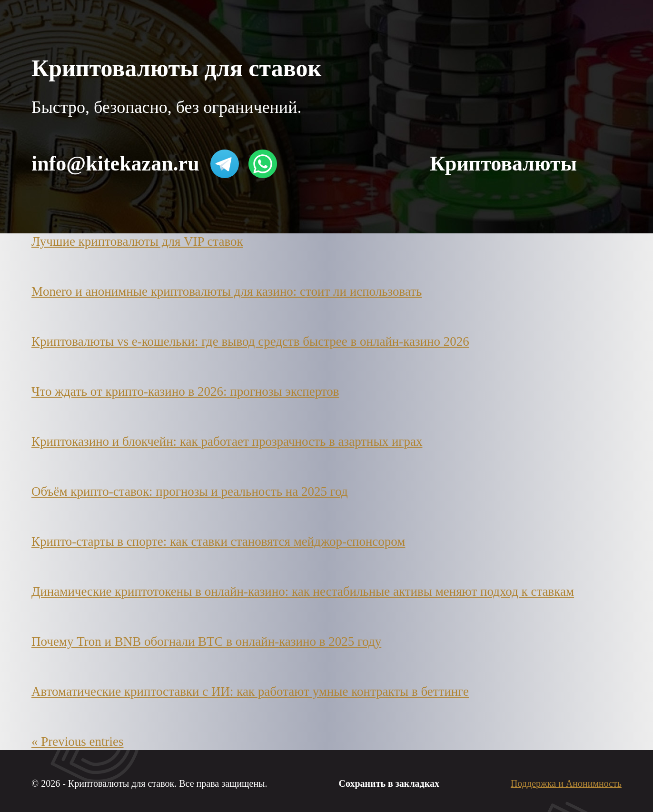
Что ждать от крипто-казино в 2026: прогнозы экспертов (185, 391)
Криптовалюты (503, 164)
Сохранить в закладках (389, 783)
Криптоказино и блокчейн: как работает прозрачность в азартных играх (227, 441)
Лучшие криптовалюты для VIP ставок (137, 241)
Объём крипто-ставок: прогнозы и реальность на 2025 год (190, 491)
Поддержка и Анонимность (566, 783)
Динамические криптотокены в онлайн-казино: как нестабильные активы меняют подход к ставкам (303, 591)
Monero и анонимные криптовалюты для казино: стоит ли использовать (227, 291)
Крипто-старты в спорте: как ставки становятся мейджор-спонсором (218, 541)
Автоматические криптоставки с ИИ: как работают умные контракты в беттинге (250, 692)
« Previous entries (77, 742)
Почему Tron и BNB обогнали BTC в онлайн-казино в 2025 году (206, 642)
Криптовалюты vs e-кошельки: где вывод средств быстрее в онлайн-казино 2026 (250, 341)
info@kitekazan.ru (115, 164)
